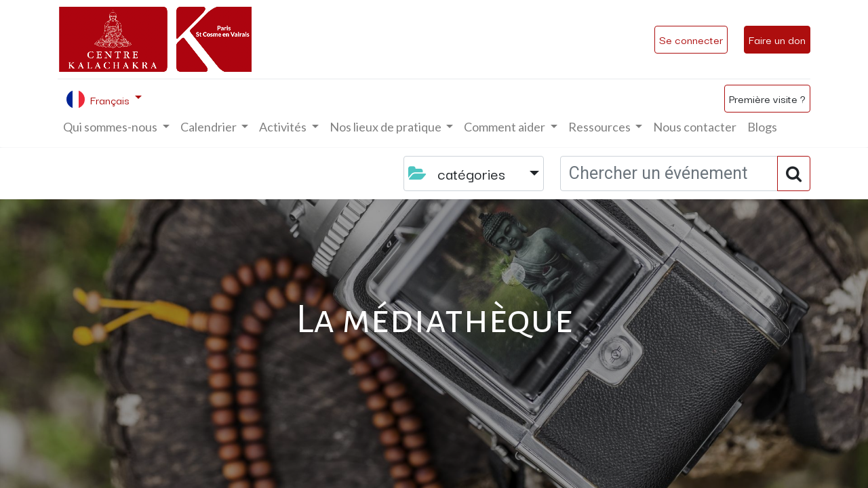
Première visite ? (767, 98)
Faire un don (777, 39)
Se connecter (691, 39)
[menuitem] (695, 127)
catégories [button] (459, 173)
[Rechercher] (794, 174)
